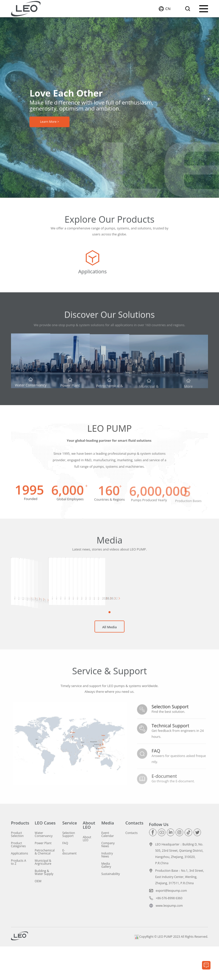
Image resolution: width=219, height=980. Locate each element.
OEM (38, 915)
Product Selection (17, 868)
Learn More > (50, 124)
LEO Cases (45, 857)
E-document (69, 885)
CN (168, 10)
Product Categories (18, 878)
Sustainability (110, 907)
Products (20, 857)
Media (108, 857)
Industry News (107, 888)
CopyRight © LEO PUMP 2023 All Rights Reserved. (171, 970)
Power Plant (43, 877)
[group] (44, 267)
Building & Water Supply (44, 906)
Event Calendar (107, 868)
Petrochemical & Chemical (45, 885)
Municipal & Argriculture (43, 896)
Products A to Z (19, 896)
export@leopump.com (171, 924)
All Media (109, 664)
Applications (19, 887)
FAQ (65, 877)
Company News (108, 878)
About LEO (89, 859)
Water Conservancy (44, 868)
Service (70, 857)
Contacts (134, 857)
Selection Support (69, 868)
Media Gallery (106, 899)
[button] (209, 99)
